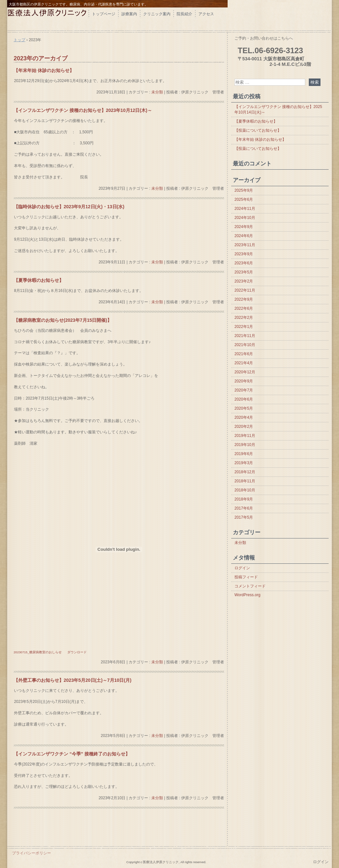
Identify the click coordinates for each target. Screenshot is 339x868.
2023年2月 (244, 281)
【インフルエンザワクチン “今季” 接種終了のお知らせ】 (72, 754)
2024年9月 (244, 227)
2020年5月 (244, 408)
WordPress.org (247, 595)
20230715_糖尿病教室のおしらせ (38, 652)
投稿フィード (246, 577)
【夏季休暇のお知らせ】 (39, 280)
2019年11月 (245, 436)
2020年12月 (245, 372)
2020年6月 (244, 399)
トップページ (104, 14)
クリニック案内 (157, 14)
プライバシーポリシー (31, 853)
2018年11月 (245, 481)
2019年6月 (244, 454)
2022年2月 (244, 318)
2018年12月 (245, 472)
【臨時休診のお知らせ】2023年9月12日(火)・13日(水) (69, 207)
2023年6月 (244, 263)
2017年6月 (244, 508)
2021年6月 (244, 354)
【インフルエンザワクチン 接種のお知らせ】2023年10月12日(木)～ (83, 110)
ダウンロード (77, 652)
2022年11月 (245, 290)
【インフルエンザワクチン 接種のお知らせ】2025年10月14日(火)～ (278, 109)
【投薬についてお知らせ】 (258, 130)
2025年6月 (244, 199)
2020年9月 (244, 381)
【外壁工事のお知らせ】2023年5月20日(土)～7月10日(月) (73, 680)
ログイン (242, 568)
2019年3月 (244, 463)
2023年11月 (245, 245)
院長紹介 (184, 14)
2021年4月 (244, 363)
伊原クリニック (48, 19)
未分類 (157, 92)
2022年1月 (244, 327)
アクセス (206, 14)
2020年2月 (244, 427)
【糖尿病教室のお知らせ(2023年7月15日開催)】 (63, 320)
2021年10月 (245, 345)
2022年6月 (244, 308)
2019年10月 (245, 445)
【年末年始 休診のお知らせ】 (44, 70)
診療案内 (129, 14)
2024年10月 (245, 218)
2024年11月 (245, 209)
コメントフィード (250, 586)
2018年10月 (245, 490)
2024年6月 (244, 236)
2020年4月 (244, 417)
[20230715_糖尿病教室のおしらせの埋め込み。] (119, 549)
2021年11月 (245, 336)
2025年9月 (244, 190)
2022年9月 (244, 299)
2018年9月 (244, 499)
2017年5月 (244, 517)
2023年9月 (244, 254)
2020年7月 (244, 390)
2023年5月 (244, 272)
